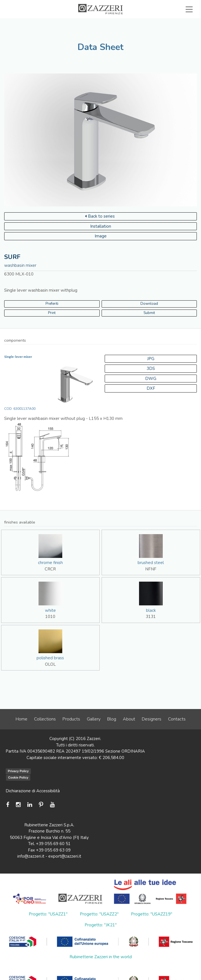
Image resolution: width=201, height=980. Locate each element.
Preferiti (52, 304)
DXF (151, 388)
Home (21, 719)
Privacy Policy (18, 771)
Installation (101, 226)
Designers (152, 719)
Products (71, 719)
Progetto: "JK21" (101, 925)
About (129, 719)
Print (52, 313)
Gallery (94, 719)
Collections (45, 719)
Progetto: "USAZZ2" (99, 914)
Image (101, 236)
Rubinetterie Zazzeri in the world (101, 957)
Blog (112, 719)
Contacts (177, 719)
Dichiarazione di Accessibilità (33, 791)
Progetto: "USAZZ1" (48, 914)
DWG (151, 379)
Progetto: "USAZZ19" (152, 914)
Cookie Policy (18, 777)
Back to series (100, 216)
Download (149, 304)
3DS (151, 368)
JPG (151, 359)
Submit (149, 313)
